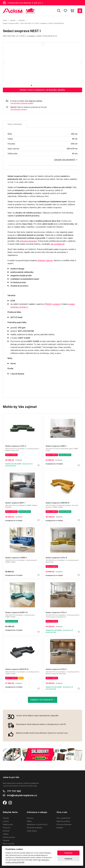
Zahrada (6, 840)
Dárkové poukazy (63, 821)
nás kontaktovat (57, 244)
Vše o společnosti (63, 818)
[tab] (31, 85)
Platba (29, 821)
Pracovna (6, 828)
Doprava (30, 818)
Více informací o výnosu (19, 109)
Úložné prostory (9, 837)
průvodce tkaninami (28, 241)
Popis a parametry (15, 124)
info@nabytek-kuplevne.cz (22, 795)
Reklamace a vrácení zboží (37, 824)
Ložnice (6, 821)
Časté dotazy (32, 831)
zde (39, 860)
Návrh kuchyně (9, 844)
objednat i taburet (45, 260)
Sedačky (22, 20)
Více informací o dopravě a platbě (22, 103)
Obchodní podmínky (35, 828)
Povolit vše (68, 853)
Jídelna (6, 834)
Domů (5, 20)
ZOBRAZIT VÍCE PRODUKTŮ (43, 700)
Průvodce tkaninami (64, 824)
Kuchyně (6, 831)
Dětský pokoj (8, 824)
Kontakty (60, 828)
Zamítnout (68, 859)
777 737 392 (14, 791)
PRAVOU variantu (52, 304)
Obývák (13, 20)
